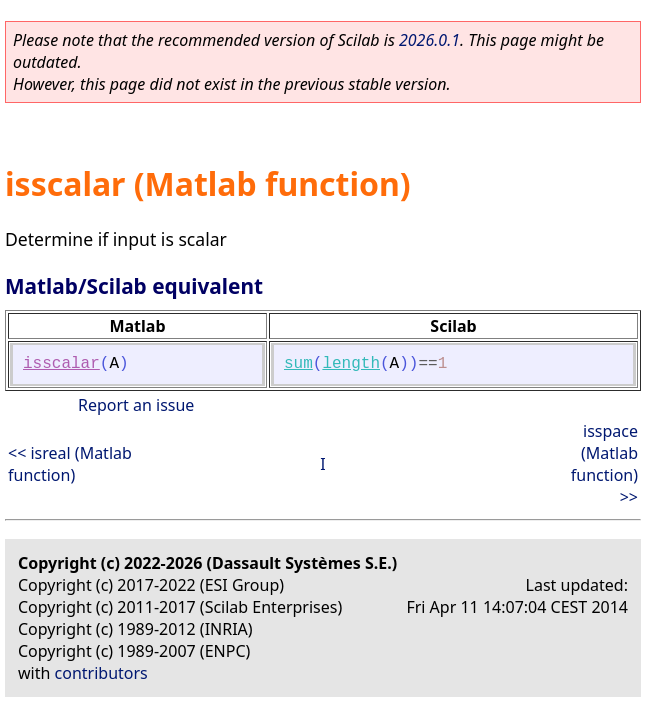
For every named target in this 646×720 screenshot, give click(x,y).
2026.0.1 (429, 40)
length (351, 364)
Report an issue (136, 405)
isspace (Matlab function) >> (604, 464)
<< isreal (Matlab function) (70, 464)
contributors (101, 673)
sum (298, 364)
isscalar (61, 364)
